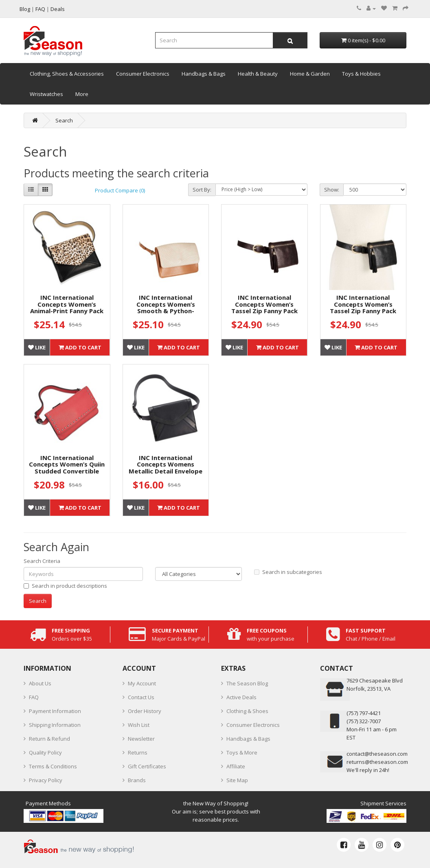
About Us (40, 683)
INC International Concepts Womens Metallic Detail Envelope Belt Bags (166, 468)
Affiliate (236, 766)
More (82, 94)
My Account (142, 683)
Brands (137, 780)
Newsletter (141, 739)
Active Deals (241, 697)
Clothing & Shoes (247, 711)
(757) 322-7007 (364, 721)
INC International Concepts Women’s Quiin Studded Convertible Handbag (67, 468)
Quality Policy (45, 752)
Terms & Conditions (53, 766)
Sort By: (202, 190)
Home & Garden (310, 74)
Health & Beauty (258, 74)
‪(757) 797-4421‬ (364, 713)
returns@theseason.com (377, 762)
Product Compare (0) (120, 190)
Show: (332, 190)
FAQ (34, 697)
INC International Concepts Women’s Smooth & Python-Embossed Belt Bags (166, 308)
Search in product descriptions (65, 586)
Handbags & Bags (204, 74)
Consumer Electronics (143, 74)
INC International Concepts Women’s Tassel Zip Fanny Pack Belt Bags (264, 308)
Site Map (237, 780)
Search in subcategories (288, 572)
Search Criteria (42, 561)
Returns (138, 752)
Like (37, 347)
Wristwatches (46, 94)
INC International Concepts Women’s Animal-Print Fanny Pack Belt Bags (67, 308)
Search (64, 120)
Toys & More (242, 752)
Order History (145, 711)
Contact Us (141, 697)
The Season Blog (247, 683)
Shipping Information (55, 725)
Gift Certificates (147, 766)
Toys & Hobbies (361, 74)
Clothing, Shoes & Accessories (67, 74)
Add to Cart (80, 347)
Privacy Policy (46, 780)
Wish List (139, 725)
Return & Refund (49, 739)
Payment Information (55, 711)
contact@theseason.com (377, 754)
